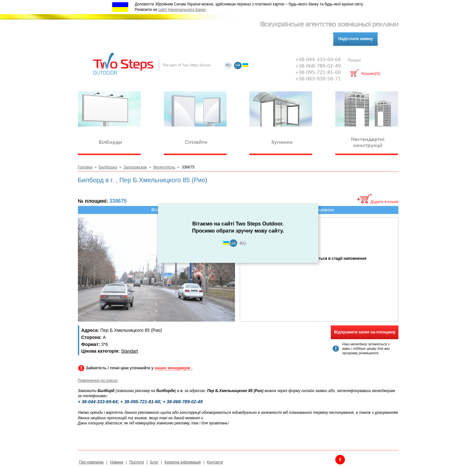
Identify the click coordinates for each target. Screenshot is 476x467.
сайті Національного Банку (182, 10)
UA (238, 66)
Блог (223, 39)
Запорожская (135, 167)
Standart (130, 351)
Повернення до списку (98, 381)
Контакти (200, 39)
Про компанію (114, 39)
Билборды (108, 167)
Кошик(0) (371, 74)
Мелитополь (164, 167)
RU (228, 66)
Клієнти (173, 39)
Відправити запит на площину (365, 332)
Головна (85, 167)
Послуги (147, 39)
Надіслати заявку (355, 39)
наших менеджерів (173, 368)
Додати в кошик (384, 202)
